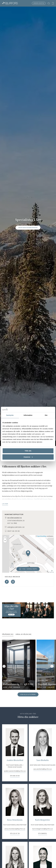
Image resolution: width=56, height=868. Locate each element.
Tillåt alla (28, 451)
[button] (28, 553)
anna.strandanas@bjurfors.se (15, 829)
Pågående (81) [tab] (8, 634)
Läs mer (5, 504)
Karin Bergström (42, 820)
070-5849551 (43, 834)
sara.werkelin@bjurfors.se (43, 769)
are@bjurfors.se (16, 527)
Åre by (19, 499)
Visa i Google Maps (27, 569)
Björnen (30, 499)
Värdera (39, 3)
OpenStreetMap (42, 536)
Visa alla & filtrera (28, 694)
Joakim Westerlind (15, 760)
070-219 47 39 (15, 834)
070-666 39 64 (15, 776)
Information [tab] (28, 415)
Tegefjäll (37, 499)
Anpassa (28, 457)
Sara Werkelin (43, 760)
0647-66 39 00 (14, 531)
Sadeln (24, 499)
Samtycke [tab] (10, 415)
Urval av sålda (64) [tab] (23, 634)
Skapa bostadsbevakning (28, 228)
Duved (45, 499)
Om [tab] (46, 415)
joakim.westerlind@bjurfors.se (15, 771)
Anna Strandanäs (15, 820)
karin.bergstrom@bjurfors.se (42, 829)
